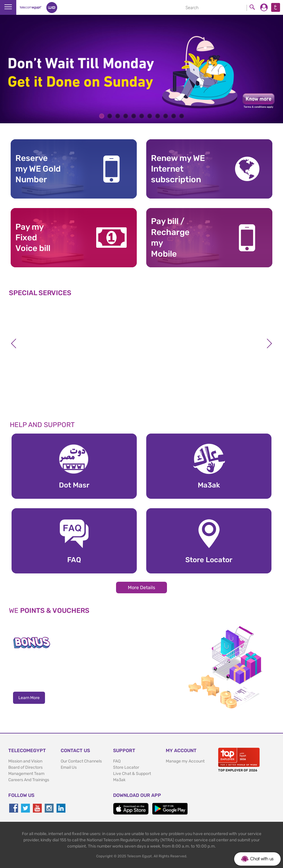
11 (182, 116)
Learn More (29, 698)
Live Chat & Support (132, 774)
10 (174, 116)
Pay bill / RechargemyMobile (170, 237)
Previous (14, 343)
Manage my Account (185, 761)
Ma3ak (119, 780)
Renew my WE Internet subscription (178, 169)
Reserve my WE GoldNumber (38, 169)
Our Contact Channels (81, 761)
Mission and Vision (25, 761)
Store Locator (126, 767)
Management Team (26, 774)
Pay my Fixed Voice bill (33, 238)
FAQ (117, 761)
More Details (141, 588)
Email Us (69, 767)
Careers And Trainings (29, 780)
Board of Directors (25, 767)
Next (269, 343)
